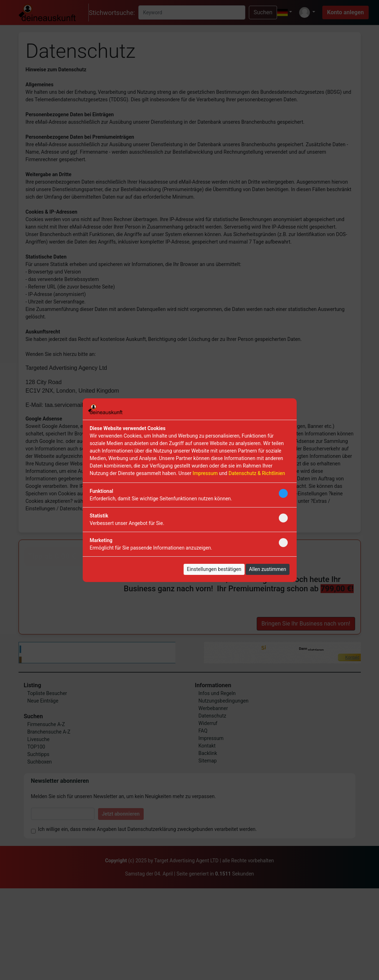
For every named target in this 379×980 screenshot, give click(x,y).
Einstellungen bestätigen (214, 569)
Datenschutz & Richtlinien (257, 473)
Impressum (205, 473)
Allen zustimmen (267, 569)
